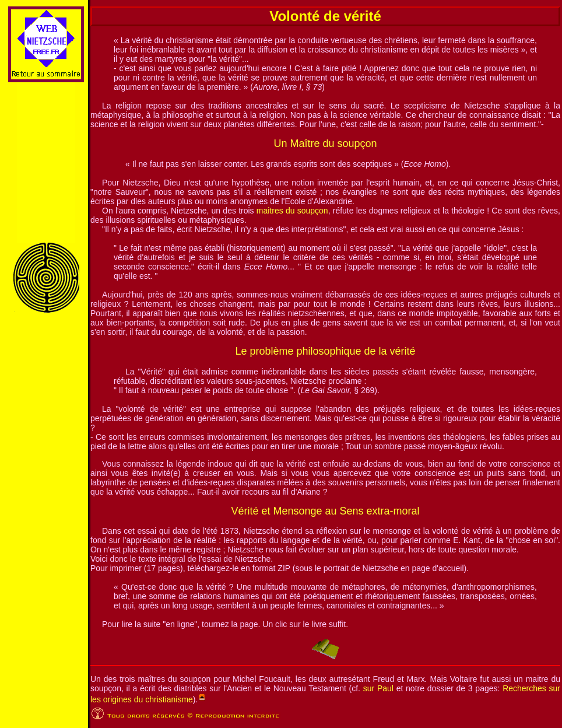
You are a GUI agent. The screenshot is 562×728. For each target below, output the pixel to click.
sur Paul (378, 688)
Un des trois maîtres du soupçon (150, 679)
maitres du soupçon (292, 211)
